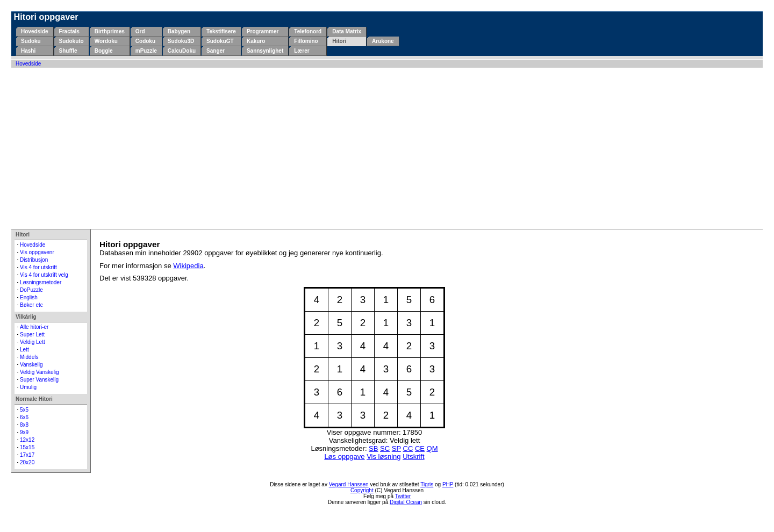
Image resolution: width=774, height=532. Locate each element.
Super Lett (32, 335)
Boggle (104, 51)
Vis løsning (384, 456)
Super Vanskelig (39, 380)
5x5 (24, 410)
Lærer (302, 51)
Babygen (179, 31)
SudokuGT (220, 41)
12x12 (27, 440)
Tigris (427, 484)
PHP (448, 484)
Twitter (403, 496)
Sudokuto (71, 41)
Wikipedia (188, 266)
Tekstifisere (221, 31)
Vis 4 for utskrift (38, 267)
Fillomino (306, 41)
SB (373, 448)
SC (385, 448)
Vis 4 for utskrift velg (44, 275)
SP (396, 448)
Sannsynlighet (265, 51)
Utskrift (413, 456)
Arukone (383, 41)
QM (432, 448)
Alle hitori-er (34, 327)
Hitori (339, 41)
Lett (24, 350)
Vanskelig (31, 365)
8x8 (24, 425)
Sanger (216, 51)
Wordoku (106, 41)
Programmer (263, 31)
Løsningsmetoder (41, 282)
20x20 (27, 462)
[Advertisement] (387, 148)
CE (420, 448)
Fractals (69, 31)
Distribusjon (34, 260)
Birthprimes (110, 31)
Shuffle (68, 51)
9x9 (24, 432)
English (29, 297)
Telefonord (308, 31)
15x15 (27, 447)
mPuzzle (146, 51)
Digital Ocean (406, 502)
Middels (29, 357)
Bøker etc (31, 305)
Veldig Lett (33, 342)
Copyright (362, 490)
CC (408, 448)
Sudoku (31, 41)
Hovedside (35, 31)
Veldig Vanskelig (40, 372)
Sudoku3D (181, 41)
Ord (140, 31)
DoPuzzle (31, 290)
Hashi (28, 51)
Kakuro (256, 41)
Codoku (145, 41)
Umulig (28, 387)
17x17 (27, 455)
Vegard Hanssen (349, 484)
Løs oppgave (344, 456)
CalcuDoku (182, 51)
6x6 (24, 417)
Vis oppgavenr (37, 252)
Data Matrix (347, 31)
